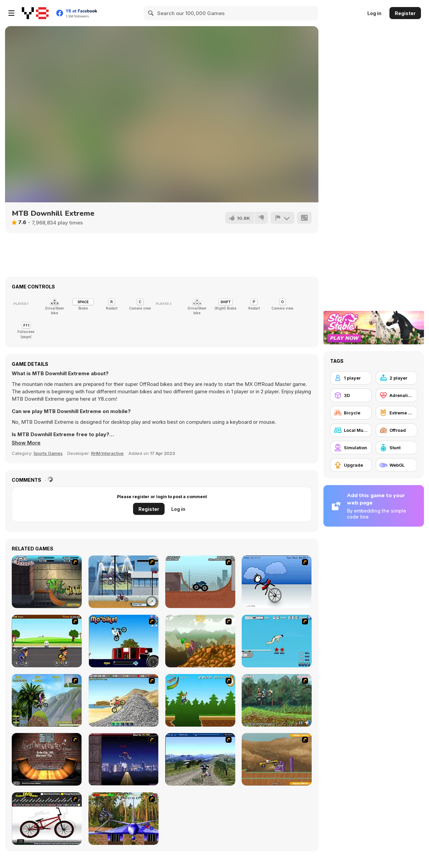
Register (405, 13)
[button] (26, 443)
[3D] (351, 395)
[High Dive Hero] (277, 641)
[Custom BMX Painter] (47, 819)
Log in (374, 13)
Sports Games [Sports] (48, 453)
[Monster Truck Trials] (200, 582)
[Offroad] (396, 430)
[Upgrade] (351, 465)
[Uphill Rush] (47, 700)
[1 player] (351, 378)
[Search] (151, 13)
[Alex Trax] (200, 641)
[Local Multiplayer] (351, 430)
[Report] (283, 218)
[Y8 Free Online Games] (35, 13)
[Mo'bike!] (124, 641)
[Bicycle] (351, 413)
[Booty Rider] (124, 700)
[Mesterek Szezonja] (200, 700)
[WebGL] (396, 465)
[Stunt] (396, 448)
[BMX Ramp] (47, 759)
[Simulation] (351, 448)
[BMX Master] (124, 759)
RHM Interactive (107, 453)
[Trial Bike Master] (124, 819)
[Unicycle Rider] (277, 582)
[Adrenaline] (396, 395)
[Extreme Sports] (396, 413)
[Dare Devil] (124, 582)
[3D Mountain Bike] (200, 759)
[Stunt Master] (277, 759)
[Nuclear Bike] (277, 700)
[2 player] (396, 378)
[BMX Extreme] (47, 582)
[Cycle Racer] (47, 641)
